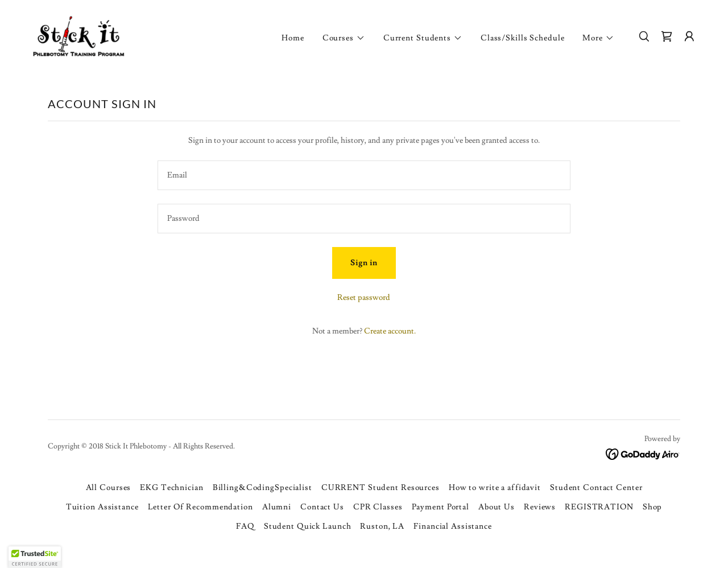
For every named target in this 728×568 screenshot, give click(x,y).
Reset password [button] (364, 298)
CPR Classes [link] (378, 507)
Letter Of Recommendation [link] (200, 507)
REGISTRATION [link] (599, 507)
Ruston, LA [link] (382, 526)
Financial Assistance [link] (453, 526)
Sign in (364, 263)
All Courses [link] (109, 488)
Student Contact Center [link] (596, 488)
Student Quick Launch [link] (308, 526)
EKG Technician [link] (171, 488)
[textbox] (364, 175)
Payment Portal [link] (440, 507)
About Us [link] (497, 507)
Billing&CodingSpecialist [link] (262, 488)
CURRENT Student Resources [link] (380, 488)
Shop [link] (653, 507)
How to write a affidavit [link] (495, 488)
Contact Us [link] (322, 507)
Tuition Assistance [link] (102, 507)
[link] (77, 35)
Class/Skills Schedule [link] (523, 38)
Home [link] (293, 38)
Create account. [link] (390, 331)
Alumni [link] (277, 507)
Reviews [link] (540, 507)
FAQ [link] (245, 526)
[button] (344, 38)
